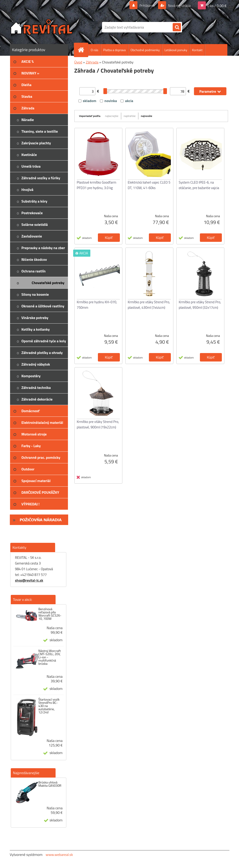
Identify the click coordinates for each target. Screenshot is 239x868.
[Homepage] (83, 50)
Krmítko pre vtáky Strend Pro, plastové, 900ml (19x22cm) (98, 424)
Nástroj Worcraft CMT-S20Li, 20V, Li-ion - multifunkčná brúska (50, 657)
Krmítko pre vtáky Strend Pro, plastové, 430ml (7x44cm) (149, 305)
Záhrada (92, 62)
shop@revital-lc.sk (29, 580)
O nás (95, 50)
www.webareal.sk (59, 855)
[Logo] (41, 27)
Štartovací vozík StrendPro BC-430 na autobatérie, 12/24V (49, 706)
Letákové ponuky (176, 50)
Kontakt (197, 50)
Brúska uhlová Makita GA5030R (50, 784)
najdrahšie (130, 116)
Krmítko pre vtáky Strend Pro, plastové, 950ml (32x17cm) (200, 305)
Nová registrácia (178, 5)
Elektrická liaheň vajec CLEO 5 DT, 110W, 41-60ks (149, 185)
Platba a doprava (114, 50)
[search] (177, 27)
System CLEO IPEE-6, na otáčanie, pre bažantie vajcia (199, 185)
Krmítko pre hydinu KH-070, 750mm (97, 305)
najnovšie (147, 116)
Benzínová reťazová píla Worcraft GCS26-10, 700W (50, 614)
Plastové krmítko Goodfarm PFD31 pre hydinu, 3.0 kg (97, 185)
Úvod (78, 62)
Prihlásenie (144, 5)
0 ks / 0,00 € (217, 5)
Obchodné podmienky (145, 50)
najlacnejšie (112, 116)
